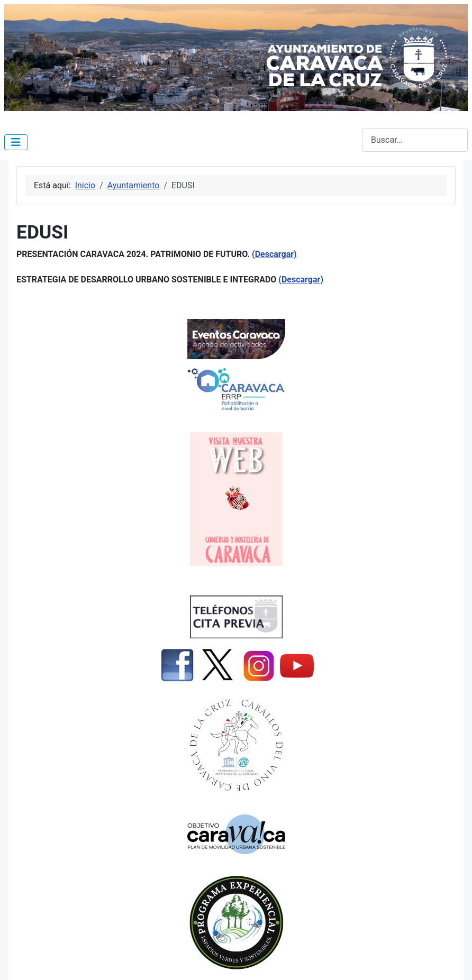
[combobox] (415, 140)
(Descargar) (274, 254)
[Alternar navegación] (16, 142)
